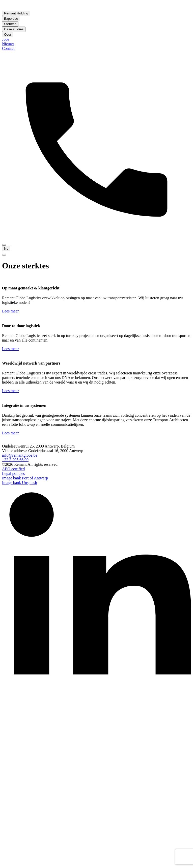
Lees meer (10, 311)
